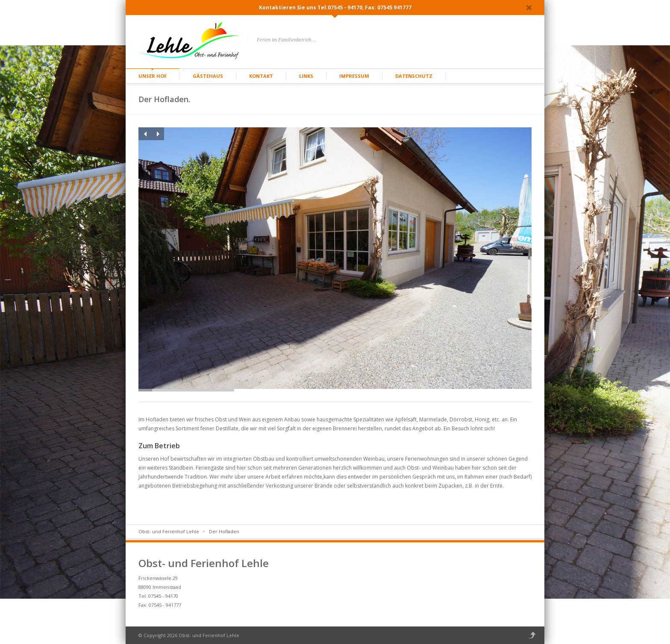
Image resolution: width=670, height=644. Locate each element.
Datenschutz (414, 76)
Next (158, 134)
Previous (145, 134)
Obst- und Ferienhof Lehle (169, 531)
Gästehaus (208, 76)
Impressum (354, 76)
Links (306, 76)
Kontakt (261, 76)
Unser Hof (153, 76)
